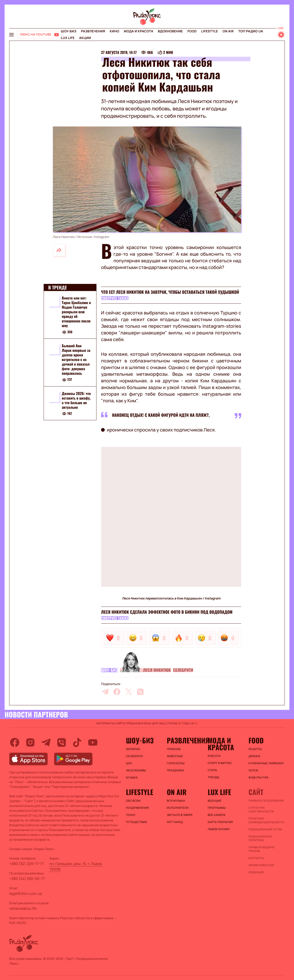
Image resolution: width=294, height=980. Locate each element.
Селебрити (183, 670)
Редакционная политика (260, 838)
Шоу (129, 763)
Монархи (133, 749)
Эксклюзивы (136, 770)
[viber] (140, 692)
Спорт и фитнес (220, 763)
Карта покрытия (220, 822)
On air (228, 31)
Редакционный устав (265, 829)
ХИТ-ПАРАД (175, 822)
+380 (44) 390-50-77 (27, 879)
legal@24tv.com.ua (25, 893)
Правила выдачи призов (261, 849)
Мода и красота (139, 31)
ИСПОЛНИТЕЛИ (178, 808)
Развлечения (93, 31)
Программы (217, 808)
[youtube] (93, 742)
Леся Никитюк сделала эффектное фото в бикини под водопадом (167, 612)
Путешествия (136, 822)
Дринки (254, 756)
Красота (214, 756)
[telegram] (105, 692)
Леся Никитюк (157, 670)
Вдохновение (170, 31)
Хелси (253, 770)
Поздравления (137, 808)
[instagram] (30, 742)
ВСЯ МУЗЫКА (176, 801)
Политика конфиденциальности (266, 820)
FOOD (192, 31)
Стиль (212, 770)
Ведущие (215, 801)
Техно (131, 815)
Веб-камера (216, 815)
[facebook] (117, 692)
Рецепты (255, 749)
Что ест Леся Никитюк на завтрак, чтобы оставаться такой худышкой (170, 292)
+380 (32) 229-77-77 (27, 864)
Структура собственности (261, 810)
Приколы (174, 749)
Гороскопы (176, 763)
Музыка (132, 778)
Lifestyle (210, 31)
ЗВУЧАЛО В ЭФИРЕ (180, 815)
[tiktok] (77, 742)
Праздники (175, 770)
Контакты (256, 858)
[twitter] (129, 692)
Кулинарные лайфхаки (266, 763)
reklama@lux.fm (23, 908)
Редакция (256, 872)
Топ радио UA (251, 31)
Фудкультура (259, 778)
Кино (114, 31)
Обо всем (133, 801)
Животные (175, 756)
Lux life (68, 38)
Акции (85, 38)
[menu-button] (11, 35)
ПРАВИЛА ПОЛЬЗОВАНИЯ (266, 801)
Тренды (213, 777)
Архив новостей (261, 865)
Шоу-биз (69, 31)
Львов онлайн (219, 829)
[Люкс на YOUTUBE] (40, 35)
